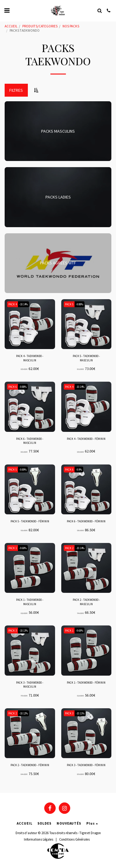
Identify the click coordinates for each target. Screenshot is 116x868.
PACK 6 (13, 387)
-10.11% (80, 713)
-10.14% (24, 304)
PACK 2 (69, 548)
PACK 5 (69, 304)
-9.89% (23, 470)
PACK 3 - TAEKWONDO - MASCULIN (30, 685)
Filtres (16, 90)
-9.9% (79, 470)
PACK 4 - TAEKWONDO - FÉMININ (86, 439)
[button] (7, 10)
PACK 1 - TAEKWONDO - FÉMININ (86, 683)
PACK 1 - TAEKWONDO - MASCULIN (30, 602)
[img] (30, 324)
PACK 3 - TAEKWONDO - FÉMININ (86, 765)
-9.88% (79, 304)
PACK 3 (13, 631)
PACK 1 (13, 548)
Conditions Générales (74, 839)
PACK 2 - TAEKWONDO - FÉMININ (30, 765)
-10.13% (24, 631)
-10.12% (24, 713)
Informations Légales (39, 839)
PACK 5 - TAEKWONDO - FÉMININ (30, 521)
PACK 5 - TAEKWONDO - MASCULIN (86, 358)
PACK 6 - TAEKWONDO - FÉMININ (86, 521)
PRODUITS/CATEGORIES (40, 26)
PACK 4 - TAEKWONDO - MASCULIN (30, 358)
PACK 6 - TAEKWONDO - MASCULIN (30, 441)
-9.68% (23, 548)
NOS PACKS (71, 26)
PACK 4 (13, 304)
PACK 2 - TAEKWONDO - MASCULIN (86, 602)
